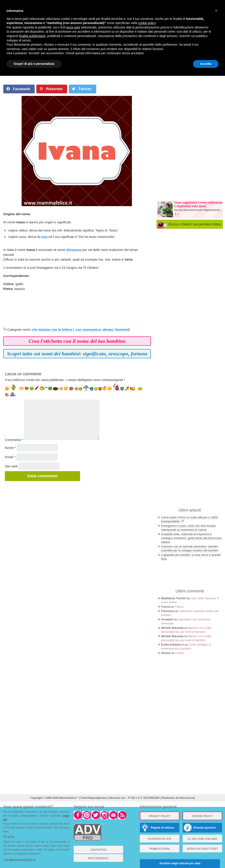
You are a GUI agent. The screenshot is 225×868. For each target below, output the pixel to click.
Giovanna (74, 250)
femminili (122, 329)
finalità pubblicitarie (32, 36)
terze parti (73, 27)
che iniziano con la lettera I (53, 329)
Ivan (45, 237)
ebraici (108, 329)
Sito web (11, 466)
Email (10, 457)
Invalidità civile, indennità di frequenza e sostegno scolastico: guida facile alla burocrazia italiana (191, 538)
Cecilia (179, 653)
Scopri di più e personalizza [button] (34, 64)
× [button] (216, 11)
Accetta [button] (206, 64)
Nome (10, 448)
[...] (177, 214)
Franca (179, 607)
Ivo (54, 230)
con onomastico (88, 329)
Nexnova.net (187, 798)
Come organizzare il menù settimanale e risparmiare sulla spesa (198, 204)
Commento (14, 440)
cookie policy (147, 23)
